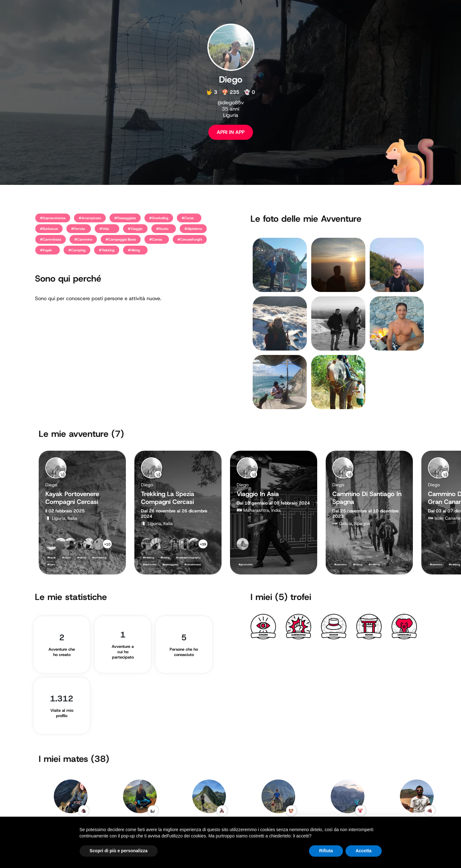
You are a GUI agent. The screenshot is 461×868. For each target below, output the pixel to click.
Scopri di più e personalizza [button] (119, 851)
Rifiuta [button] (326, 851)
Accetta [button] (364, 851)
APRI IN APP (231, 132)
